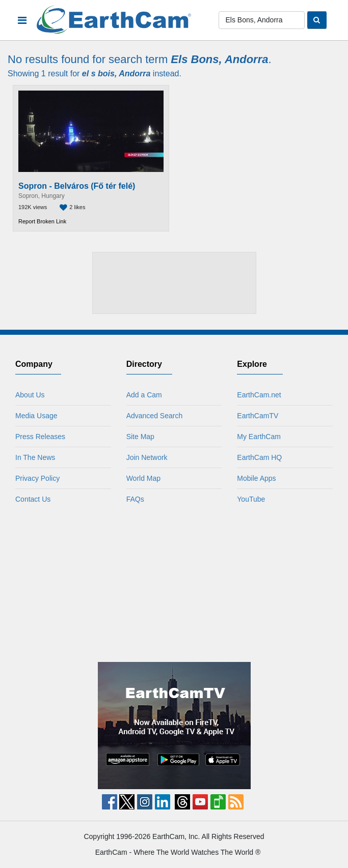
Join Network (147, 457)
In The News (35, 457)
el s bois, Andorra (116, 74)
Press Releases (40, 437)
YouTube (251, 499)
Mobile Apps (256, 478)
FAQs (135, 499)
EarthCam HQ (259, 457)
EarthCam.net (259, 395)
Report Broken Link (42, 221)
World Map (143, 478)
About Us (30, 395)
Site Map (140, 437)
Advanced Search (155, 416)
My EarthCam (259, 437)
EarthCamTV (258, 416)
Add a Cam (144, 395)
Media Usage (36, 416)
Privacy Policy (37, 478)
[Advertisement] (174, 283)
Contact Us (33, 499)
